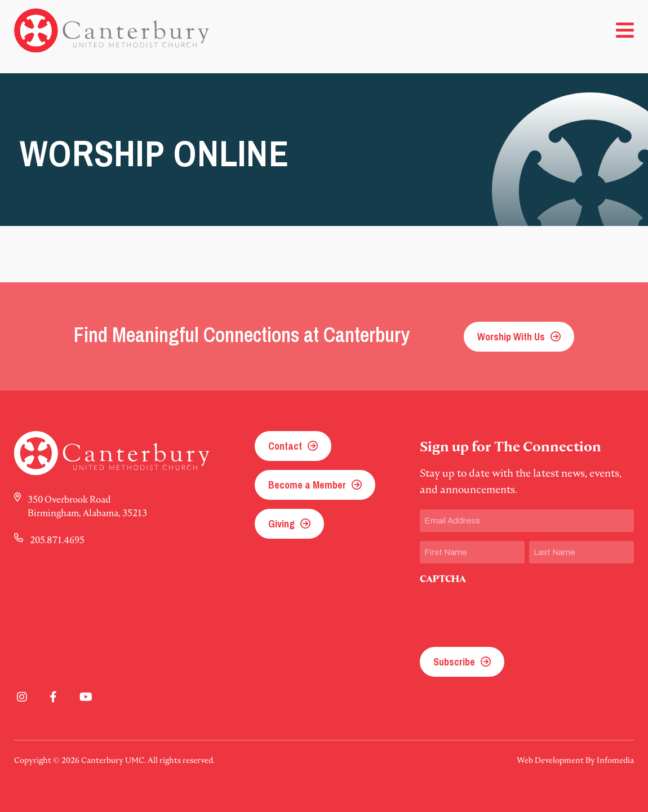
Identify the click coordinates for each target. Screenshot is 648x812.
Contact (285, 446)
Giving (281, 524)
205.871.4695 (57, 540)
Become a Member (307, 485)
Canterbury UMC (112, 30)
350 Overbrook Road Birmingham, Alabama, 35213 (87, 506)
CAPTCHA (443, 579)
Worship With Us (511, 337)
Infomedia (615, 760)
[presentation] (505, 613)
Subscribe (454, 662)
